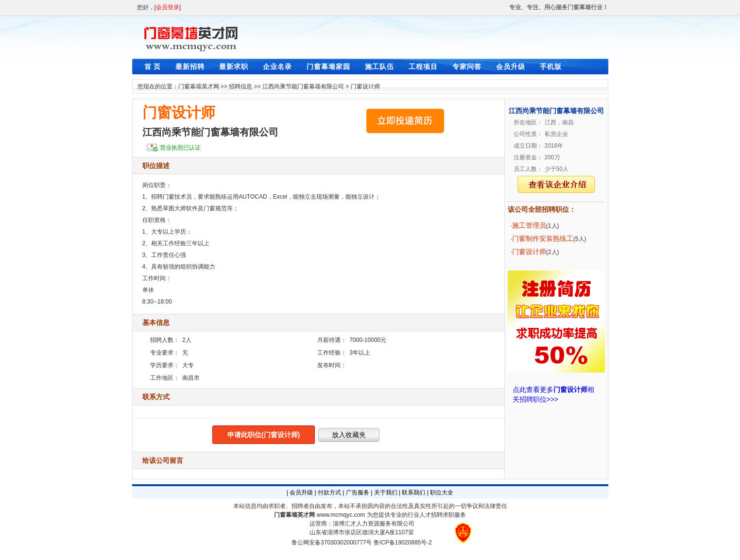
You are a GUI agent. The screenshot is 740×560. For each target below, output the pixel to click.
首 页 (153, 67)
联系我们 (413, 492)
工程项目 (423, 67)
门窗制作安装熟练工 (543, 238)
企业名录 (277, 67)
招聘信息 (241, 86)
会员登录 (168, 7)
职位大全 (442, 492)
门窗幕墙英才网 (199, 86)
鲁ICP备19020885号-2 (403, 543)
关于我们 (386, 492)
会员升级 (511, 67)
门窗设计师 (365, 86)
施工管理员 (529, 225)
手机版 (551, 67)
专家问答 (467, 67)
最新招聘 (190, 67)
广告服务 (358, 492)
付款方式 (329, 492)
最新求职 (234, 67)
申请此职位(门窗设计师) (264, 435)
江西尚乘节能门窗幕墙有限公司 (303, 86)
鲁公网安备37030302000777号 (332, 543)
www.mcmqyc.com (341, 515)
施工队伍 (379, 67)
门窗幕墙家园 (328, 67)
